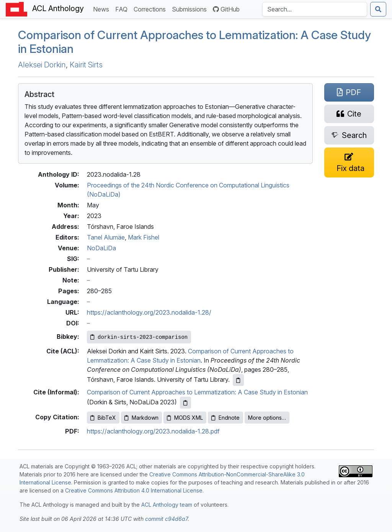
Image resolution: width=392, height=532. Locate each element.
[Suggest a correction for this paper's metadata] (349, 163)
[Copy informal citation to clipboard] (185, 403)
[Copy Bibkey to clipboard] (139, 337)
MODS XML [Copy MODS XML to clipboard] (185, 418)
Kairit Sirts (86, 65)
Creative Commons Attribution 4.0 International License (134, 490)
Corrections (151, 9)
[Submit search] (378, 9)
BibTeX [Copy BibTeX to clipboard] (103, 418)
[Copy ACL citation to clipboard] (238, 380)
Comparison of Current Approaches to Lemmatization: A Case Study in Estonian (197, 392)
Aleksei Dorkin (42, 65)
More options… (267, 418)
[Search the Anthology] (315, 9)
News (103, 9)
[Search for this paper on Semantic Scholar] (349, 135)
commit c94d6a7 (166, 519)
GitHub (226, 9)
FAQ (123, 9)
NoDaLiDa (101, 248)
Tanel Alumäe (106, 237)
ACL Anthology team (167, 505)
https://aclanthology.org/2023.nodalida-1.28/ (149, 312)
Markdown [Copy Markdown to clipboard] (141, 418)
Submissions (191, 9)
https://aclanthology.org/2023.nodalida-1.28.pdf (153, 431)
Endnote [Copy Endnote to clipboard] (225, 418)
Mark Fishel (144, 237)
